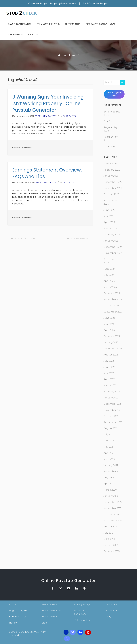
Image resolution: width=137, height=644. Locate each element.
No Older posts (23, 239)
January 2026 (111, 176)
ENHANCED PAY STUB (48, 24)
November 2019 (113, 508)
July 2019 (109, 533)
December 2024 (113, 247)
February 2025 (112, 235)
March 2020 (110, 490)
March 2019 (110, 539)
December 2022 (113, 349)
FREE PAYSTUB (73, 24)
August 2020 (111, 477)
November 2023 (113, 299)
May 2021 (109, 447)
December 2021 (113, 404)
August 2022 (111, 355)
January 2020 (111, 496)
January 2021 (111, 465)
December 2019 (113, 502)
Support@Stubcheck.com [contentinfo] (64, 4)
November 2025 (113, 188)
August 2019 (111, 527)
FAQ (109, 617)
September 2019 (113, 521)
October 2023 (111, 306)
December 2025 (113, 182)
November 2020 (113, 471)
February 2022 (112, 391)
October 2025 (111, 194)
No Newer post (78, 239)
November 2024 (113, 253)
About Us (112, 604)
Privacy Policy (82, 604)
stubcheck (22, 116)
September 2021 (113, 422)
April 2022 (109, 379)
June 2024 (109, 269)
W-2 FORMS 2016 (51, 611)
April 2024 (109, 281)
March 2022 (110, 385)
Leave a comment (22, 148)
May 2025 (109, 216)
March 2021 (110, 459)
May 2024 (109, 275)
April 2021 (109, 453)
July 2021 (108, 434)
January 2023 (111, 342)
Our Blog (69, 116)
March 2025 (110, 228)
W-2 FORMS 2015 (51, 604)
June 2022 (109, 367)
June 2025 (109, 210)
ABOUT (33, 35)
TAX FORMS (15, 35)
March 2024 (110, 287)
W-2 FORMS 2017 (51, 617)
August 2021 (110, 428)
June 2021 (109, 441)
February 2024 (112, 293)
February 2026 (112, 170)
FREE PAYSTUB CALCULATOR (101, 24)
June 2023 (109, 318)
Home (13, 604)
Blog (44, 623)
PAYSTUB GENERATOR (20, 24)
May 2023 (109, 324)
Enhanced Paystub (20, 617)
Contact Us (113, 611)
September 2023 (113, 312)
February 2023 (112, 336)
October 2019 (111, 514)
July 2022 (109, 361)
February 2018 (112, 551)
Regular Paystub (19, 611)
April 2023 (109, 330)
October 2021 (111, 416)
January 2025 (111, 241)
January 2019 (111, 545)
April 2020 (109, 484)
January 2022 (111, 398)
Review (13, 623)
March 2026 (110, 164)
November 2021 (112, 410)
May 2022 (109, 373)
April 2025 (109, 222)
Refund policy (82, 620)
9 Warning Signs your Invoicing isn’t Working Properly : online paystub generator (48, 103)
